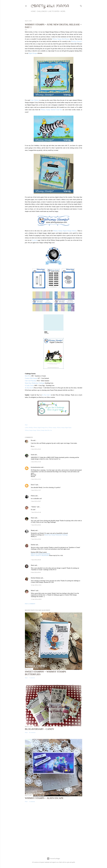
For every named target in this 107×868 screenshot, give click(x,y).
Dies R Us (28, 376)
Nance (33, 518)
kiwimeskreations (36, 467)
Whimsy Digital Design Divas (41, 428)
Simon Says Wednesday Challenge (35, 383)
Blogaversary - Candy (40, 729)
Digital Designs (33, 53)
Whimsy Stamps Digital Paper (64, 428)
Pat (32, 440)
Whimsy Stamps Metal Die (43, 430)
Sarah (32, 455)
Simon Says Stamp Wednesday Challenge (56, 535)
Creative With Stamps (31, 378)
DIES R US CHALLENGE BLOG (41, 554)
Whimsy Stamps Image (31, 430)
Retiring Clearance (77, 41)
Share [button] (26, 425)
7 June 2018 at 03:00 (36, 539)
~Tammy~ (34, 507)
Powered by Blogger (53, 859)
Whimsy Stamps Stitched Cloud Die (51, 110)
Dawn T (33, 485)
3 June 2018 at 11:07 (36, 490)
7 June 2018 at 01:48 (36, 512)
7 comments (32, 678)
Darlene (33, 545)
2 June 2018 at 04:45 (36, 449)
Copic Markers (35, 100)
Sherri (33, 565)
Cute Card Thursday (31, 381)
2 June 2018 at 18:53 (36, 479)
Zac (51, 430)
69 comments (32, 732)
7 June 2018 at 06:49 (36, 560)
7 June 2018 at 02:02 (36, 525)
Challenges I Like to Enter (48, 11)
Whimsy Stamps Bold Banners (61, 39)
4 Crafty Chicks (29, 385)
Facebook (35, 240)
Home (33, 11)
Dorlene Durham (36, 578)
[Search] (81, 6)
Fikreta (33, 496)
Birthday (31, 428)
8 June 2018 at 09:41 (36, 572)
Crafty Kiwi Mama (50, 6)
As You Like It (29, 388)
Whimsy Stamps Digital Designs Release (65, 231)
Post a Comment (30, 604)
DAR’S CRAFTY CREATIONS (40, 555)
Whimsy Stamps (52, 428)
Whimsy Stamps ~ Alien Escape (44, 798)
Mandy (33, 530)
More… (63, 11)
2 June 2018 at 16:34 (36, 462)
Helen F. (33, 591)
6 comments (32, 802)
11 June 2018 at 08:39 (36, 599)
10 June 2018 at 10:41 (36, 585)
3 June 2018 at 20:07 (36, 501)
